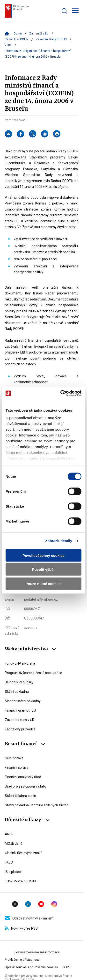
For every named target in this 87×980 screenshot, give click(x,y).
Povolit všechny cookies (43, 555)
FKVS (9, 862)
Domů (18, 34)
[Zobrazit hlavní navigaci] (75, 11)
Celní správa (14, 758)
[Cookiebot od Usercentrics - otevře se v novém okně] (61, 393)
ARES (9, 834)
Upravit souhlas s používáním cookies (31, 967)
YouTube (41, 904)
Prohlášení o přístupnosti (22, 960)
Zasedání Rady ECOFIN (51, 39)
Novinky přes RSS (21, 928)
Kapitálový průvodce (20, 729)
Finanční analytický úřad (23, 777)
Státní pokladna (17, 692)
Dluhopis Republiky (19, 682)
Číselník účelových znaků (24, 853)
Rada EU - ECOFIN (17, 39)
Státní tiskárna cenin (20, 796)
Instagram (54, 904)
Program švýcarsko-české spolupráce (33, 673)
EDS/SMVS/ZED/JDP (21, 881)
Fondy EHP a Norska (20, 663)
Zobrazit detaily (59, 541)
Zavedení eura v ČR (20, 720)
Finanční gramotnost (21, 710)
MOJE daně (14, 844)
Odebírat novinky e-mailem (29, 918)
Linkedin (28, 904)
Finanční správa (17, 768)
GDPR (67, 967)
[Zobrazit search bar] (64, 11)
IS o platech (14, 872)
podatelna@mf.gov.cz (41, 599)
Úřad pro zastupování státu (25, 786)
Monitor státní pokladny (23, 701)
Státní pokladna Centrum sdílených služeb (37, 805)
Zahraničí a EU (39, 34)
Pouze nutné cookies (43, 583)
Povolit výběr (43, 569)
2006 (8, 45)
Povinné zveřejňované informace (37, 952)
